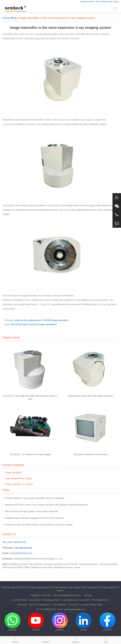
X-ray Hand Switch (19, 600)
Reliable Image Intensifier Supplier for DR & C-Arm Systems (34, 518)
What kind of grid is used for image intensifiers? (34, 324)
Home (6, 18)
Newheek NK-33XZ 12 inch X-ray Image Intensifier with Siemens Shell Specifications (46, 505)
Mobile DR (23, 605)
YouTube (36, 622)
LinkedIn (84, 622)
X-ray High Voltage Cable (91, 605)
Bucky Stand (35, 600)
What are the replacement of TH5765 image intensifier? (42, 320)
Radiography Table (51, 600)
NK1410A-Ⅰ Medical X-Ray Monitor (91, 454)
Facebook (107, 622)
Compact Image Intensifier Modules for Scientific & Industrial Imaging (39, 525)
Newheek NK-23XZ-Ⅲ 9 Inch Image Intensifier (91, 396)
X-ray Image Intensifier (34, 587)
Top (106, 640)
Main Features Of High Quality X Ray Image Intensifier (32, 511)
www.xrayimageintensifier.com (67, 595)
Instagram (60, 622)
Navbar (76, 640)
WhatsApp (12, 622)
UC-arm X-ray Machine (39, 605)
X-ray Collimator (59, 605)
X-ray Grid (73, 605)
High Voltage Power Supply (107, 2)
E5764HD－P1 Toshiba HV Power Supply (30, 454)
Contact (45, 640)
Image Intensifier (87, 2)
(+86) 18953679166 (16, 542)
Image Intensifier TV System (19, 484)
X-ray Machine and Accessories (76, 600)
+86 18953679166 (48, 609)
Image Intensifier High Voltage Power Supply (73, 587)
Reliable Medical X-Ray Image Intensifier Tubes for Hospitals (35, 498)
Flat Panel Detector (100, 600)
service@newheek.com (21, 553)
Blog (14, 18)
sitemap (88, 595)
